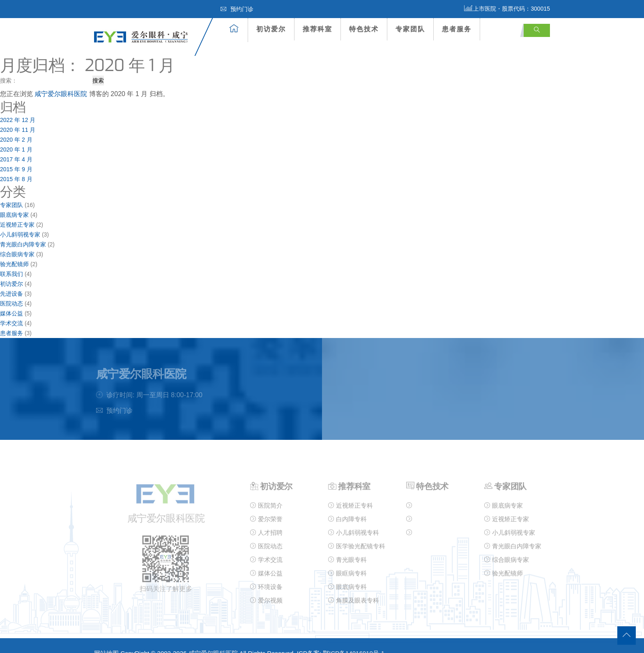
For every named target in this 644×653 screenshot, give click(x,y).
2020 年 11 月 (18, 116)
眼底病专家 (14, 201)
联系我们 (11, 260)
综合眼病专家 (17, 240)
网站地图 (106, 639)
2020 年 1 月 (16, 136)
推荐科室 (317, 29)
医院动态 (11, 290)
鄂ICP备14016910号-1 (354, 639)
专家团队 (410, 29)
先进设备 (11, 280)
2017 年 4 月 (16, 145)
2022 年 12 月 (18, 106)
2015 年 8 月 (16, 165)
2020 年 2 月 (16, 126)
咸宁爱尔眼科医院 (61, 80)
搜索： (9, 67)
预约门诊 (237, 9)
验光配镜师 (14, 250)
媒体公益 (11, 299)
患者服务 (457, 29)
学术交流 (11, 309)
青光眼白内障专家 (23, 230)
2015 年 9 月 (16, 155)
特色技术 (364, 29)
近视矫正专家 (17, 211)
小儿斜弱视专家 (20, 221)
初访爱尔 (271, 29)
